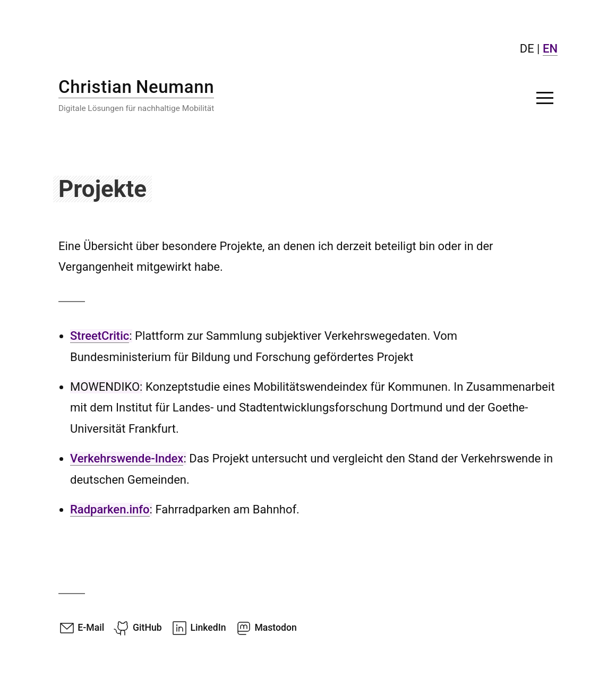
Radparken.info (110, 509)
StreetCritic (100, 336)
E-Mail (81, 628)
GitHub (138, 628)
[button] (545, 98)
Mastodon (266, 628)
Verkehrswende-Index (127, 458)
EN (550, 49)
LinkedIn (198, 628)
